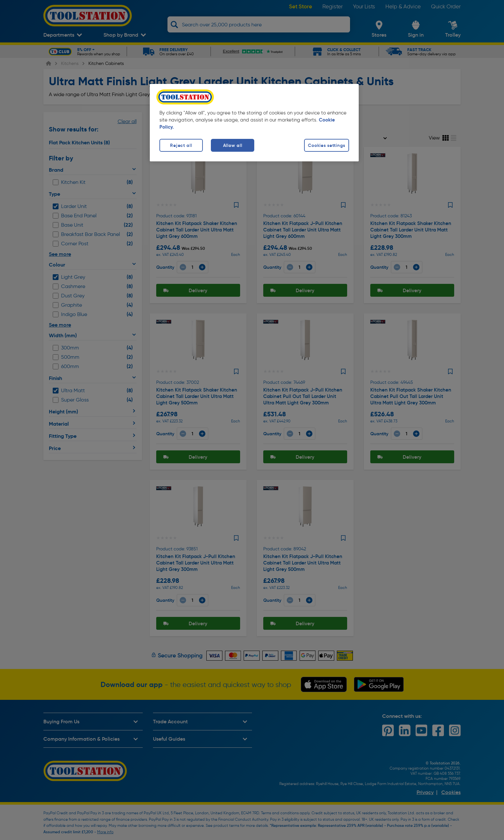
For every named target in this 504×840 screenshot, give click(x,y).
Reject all (181, 145)
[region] (254, 123)
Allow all (233, 145)
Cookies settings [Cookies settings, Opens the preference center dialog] (327, 145)
